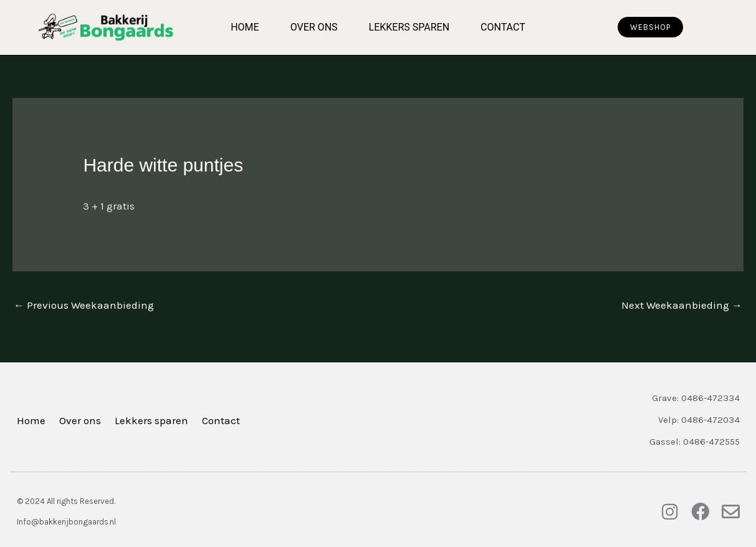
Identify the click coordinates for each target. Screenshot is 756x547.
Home (245, 27)
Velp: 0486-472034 (699, 420)
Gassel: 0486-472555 (695, 442)
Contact (503, 27)
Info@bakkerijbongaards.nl (66, 522)
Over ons (314, 27)
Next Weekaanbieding (682, 305)
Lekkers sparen (409, 27)
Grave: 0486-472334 (696, 398)
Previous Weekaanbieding (84, 305)
